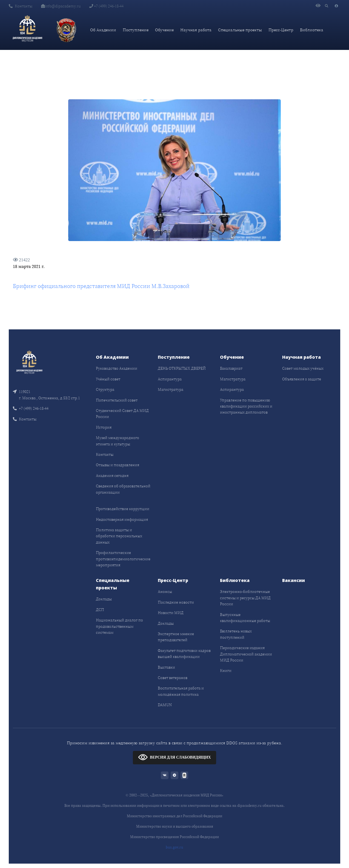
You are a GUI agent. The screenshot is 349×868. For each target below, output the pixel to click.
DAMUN (165, 705)
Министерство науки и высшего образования (175, 826)
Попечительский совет (117, 400)
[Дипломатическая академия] (27, 30)
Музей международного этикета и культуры (118, 441)
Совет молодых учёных (303, 368)
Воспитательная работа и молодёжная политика (181, 691)
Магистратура (171, 389)
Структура (105, 389)
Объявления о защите (302, 379)
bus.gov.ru (174, 847)
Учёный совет (108, 379)
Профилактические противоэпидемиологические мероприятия (123, 559)
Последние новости (176, 602)
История (104, 427)
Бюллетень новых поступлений (236, 634)
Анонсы (165, 592)
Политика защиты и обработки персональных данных (119, 536)
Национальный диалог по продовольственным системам (119, 626)
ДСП (100, 610)
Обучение (164, 30)
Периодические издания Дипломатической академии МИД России (246, 654)
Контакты (21, 6)
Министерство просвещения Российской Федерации (174, 837)
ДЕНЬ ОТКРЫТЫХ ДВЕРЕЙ (182, 368)
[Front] (29, 363)
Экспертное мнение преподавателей (176, 637)
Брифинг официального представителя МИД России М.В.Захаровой (101, 286)
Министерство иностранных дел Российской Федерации (174, 816)
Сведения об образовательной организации (123, 489)
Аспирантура (170, 379)
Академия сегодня (112, 476)
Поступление (136, 30)
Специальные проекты (240, 30)
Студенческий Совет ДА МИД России (122, 414)
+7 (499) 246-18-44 (106, 6)
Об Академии (103, 30)
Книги (226, 671)
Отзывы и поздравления (118, 465)
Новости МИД (171, 613)
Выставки (166, 667)
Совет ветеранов (173, 678)
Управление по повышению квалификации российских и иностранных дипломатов (246, 406)
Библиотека (312, 30)
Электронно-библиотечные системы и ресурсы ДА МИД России (245, 598)
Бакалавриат (231, 368)
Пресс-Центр (281, 30)
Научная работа (196, 30)
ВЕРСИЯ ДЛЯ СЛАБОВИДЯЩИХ (174, 757)
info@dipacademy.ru (61, 6)
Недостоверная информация (122, 519)
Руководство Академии (117, 368)
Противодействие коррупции (123, 509)
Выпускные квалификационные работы (245, 618)
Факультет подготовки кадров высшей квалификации (184, 654)
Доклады (104, 599)
